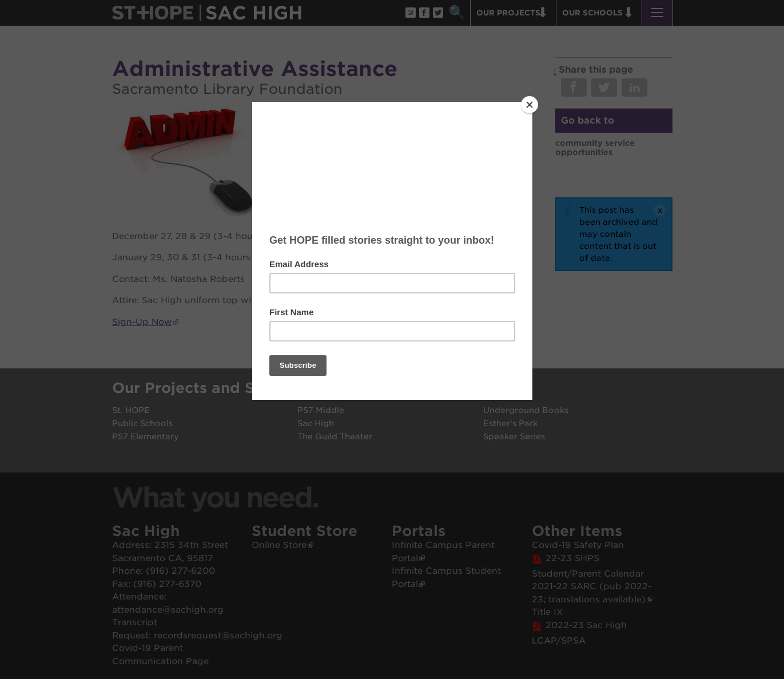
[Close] (530, 105)
